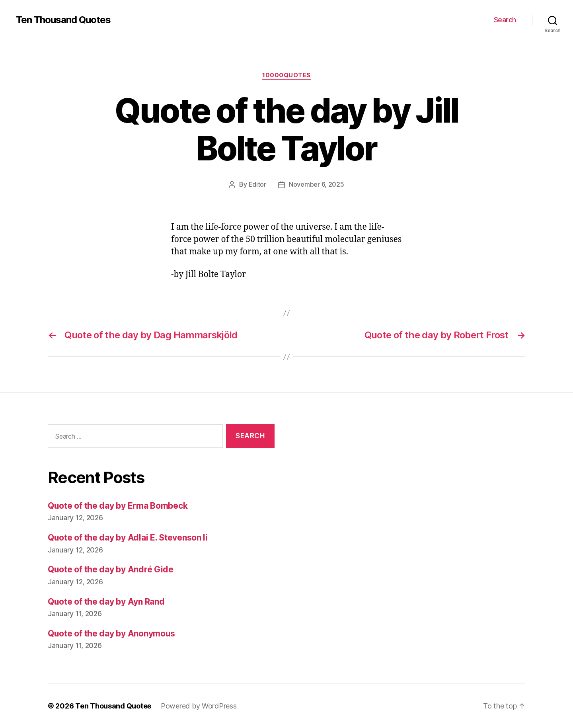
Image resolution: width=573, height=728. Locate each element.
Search (505, 20)
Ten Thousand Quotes (63, 20)
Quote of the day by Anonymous (111, 633)
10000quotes (286, 75)
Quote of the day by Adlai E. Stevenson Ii (128, 537)
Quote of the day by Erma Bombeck (118, 505)
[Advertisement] (412, 505)
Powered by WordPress (199, 706)
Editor (257, 184)
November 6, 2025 (317, 184)
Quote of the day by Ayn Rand (106, 601)
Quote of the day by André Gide (111, 569)
